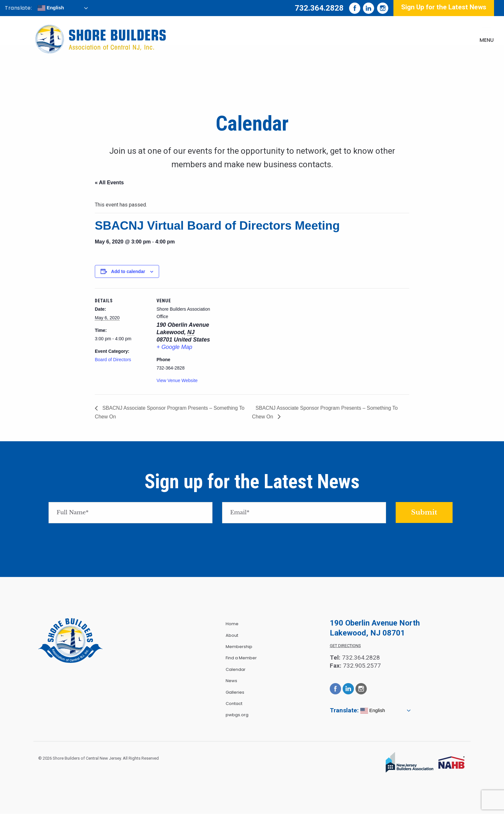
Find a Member (241, 658)
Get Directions (345, 646)
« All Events (109, 183)
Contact (234, 704)
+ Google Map (174, 347)
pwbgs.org (237, 715)
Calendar (236, 669)
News (231, 681)
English (51, 8)
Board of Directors (113, 360)
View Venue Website (177, 380)
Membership (239, 647)
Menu (487, 40)
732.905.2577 (362, 666)
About (232, 635)
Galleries (235, 692)
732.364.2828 (319, 8)
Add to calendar (128, 271)
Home (232, 624)
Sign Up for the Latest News (444, 7)
